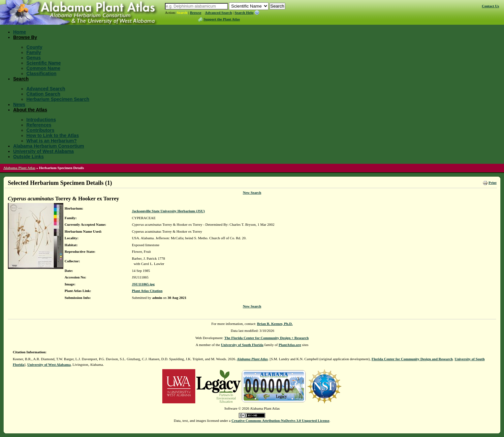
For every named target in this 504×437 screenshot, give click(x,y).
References (39, 125)
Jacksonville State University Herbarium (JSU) (168, 211)
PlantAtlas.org (290, 345)
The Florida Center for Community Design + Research (267, 338)
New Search (252, 192)
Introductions (41, 120)
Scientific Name (44, 63)
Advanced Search (218, 13)
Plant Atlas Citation (147, 291)
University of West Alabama (44, 151)
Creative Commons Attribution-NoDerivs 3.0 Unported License (281, 421)
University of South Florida (242, 345)
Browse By (25, 37)
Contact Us (490, 6)
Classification (41, 73)
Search (182, 13)
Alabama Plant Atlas (19, 168)
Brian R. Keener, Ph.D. (275, 324)
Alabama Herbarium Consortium (49, 146)
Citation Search (43, 94)
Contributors (40, 130)
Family (34, 52)
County (34, 47)
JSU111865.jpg (143, 284)
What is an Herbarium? (51, 141)
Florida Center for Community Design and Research (412, 359)
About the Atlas (30, 110)
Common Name (43, 68)
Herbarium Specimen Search (58, 99)
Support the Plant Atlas (222, 19)
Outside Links (29, 157)
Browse (196, 13)
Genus (34, 58)
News (19, 104)
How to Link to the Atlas (53, 135)
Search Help (244, 13)
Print (492, 183)
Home (20, 32)
